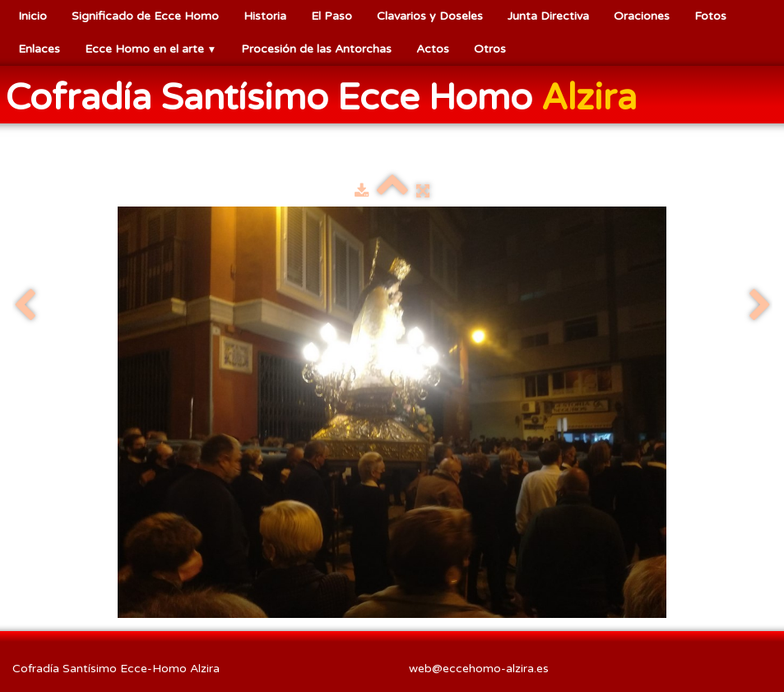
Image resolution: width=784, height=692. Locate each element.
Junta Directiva (548, 16)
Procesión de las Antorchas (316, 49)
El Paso (332, 16)
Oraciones (642, 16)
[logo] (327, 96)
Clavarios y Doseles (430, 16)
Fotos (710, 16)
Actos (433, 49)
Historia (265, 16)
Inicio (32, 16)
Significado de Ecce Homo (145, 16)
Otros (490, 49)
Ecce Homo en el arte (151, 49)
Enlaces (39, 49)
